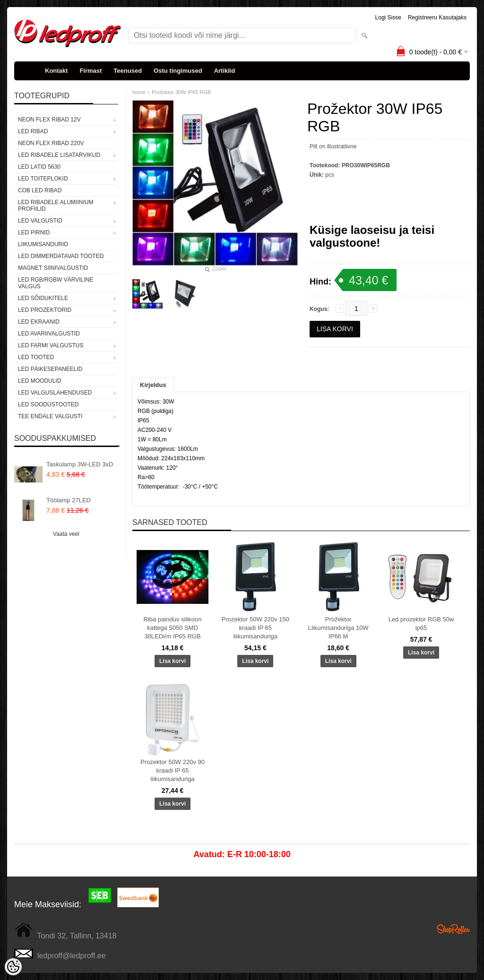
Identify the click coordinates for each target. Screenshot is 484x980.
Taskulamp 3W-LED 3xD (80, 464)
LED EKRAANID (39, 322)
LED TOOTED (36, 357)
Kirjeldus (153, 385)
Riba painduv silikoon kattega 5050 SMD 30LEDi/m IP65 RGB (173, 628)
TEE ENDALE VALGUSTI (50, 416)
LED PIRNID (34, 232)
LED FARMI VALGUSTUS (51, 345)
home (139, 92)
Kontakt (56, 71)
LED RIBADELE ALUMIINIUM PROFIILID (56, 206)
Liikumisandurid (43, 244)
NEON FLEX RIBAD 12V (49, 120)
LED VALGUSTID (40, 221)
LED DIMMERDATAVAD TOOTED (61, 256)
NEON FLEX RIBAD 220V (51, 143)
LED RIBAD (33, 131)
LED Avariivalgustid (49, 334)
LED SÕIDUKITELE (43, 298)
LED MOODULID (39, 381)
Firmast (91, 71)
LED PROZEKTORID (45, 310)
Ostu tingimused (178, 71)
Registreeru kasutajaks (437, 17)
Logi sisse (388, 17)
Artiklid (225, 71)
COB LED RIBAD (40, 190)
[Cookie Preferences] (13, 967)
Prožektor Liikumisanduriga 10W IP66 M (338, 628)
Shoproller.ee (453, 929)
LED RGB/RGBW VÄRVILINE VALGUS (56, 283)
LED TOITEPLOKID (43, 179)
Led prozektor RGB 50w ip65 (421, 623)
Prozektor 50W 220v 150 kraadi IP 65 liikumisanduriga (255, 628)
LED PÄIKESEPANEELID (50, 369)
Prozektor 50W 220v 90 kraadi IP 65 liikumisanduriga (173, 770)
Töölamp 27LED (69, 500)
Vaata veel (66, 534)
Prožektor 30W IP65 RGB (181, 92)
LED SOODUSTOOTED (48, 404)
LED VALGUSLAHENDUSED (55, 393)
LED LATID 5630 (39, 167)
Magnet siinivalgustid (53, 268)
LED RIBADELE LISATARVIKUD (59, 155)
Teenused (128, 71)
